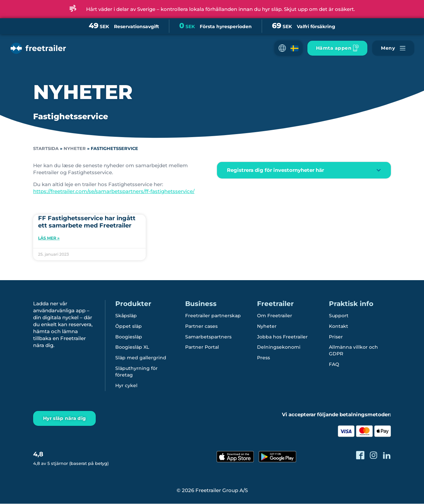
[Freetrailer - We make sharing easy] (38, 54)
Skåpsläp (126, 316)
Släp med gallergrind (141, 358)
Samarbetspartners (208, 337)
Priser (336, 337)
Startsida (46, 149)
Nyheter (75, 149)
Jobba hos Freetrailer (282, 337)
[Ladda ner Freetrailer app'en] (337, 48)
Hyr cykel (126, 386)
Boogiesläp (129, 337)
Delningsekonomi (279, 348)
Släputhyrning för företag (136, 372)
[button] (289, 48)
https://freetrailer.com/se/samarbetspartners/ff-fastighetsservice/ (114, 191)
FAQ (334, 365)
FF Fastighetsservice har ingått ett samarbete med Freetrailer (87, 222)
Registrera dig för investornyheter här (275, 170)
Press (264, 358)
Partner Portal (202, 348)
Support (339, 316)
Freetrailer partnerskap (213, 316)
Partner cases (201, 327)
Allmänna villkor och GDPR (353, 351)
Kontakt (339, 327)
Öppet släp (129, 327)
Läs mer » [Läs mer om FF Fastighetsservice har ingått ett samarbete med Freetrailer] (49, 238)
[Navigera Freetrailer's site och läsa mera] (393, 48)
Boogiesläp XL (132, 348)
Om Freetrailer (275, 316)
